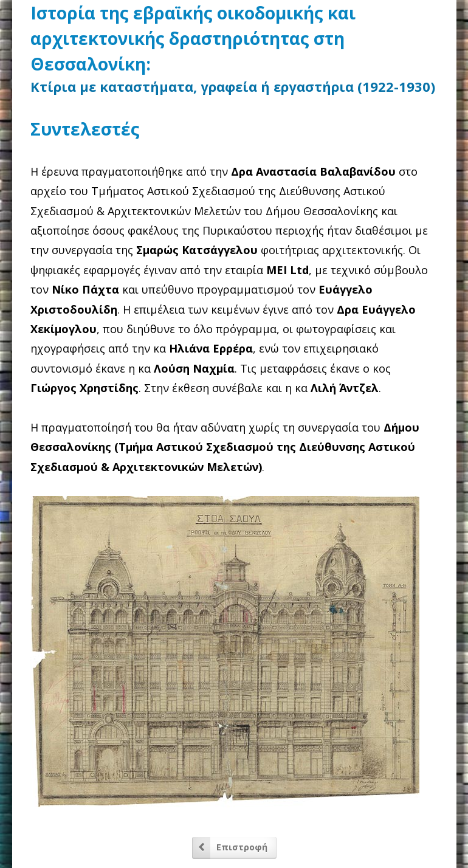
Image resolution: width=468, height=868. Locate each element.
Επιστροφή (242, 847)
